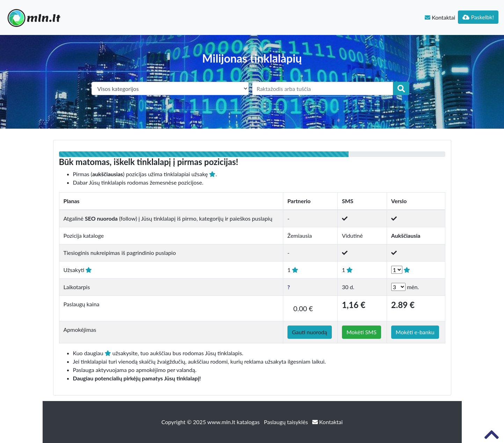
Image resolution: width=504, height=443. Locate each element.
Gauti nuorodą (310, 332)
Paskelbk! (478, 17)
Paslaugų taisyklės (287, 422)
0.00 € (303, 308)
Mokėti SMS (361, 332)
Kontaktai (440, 17)
